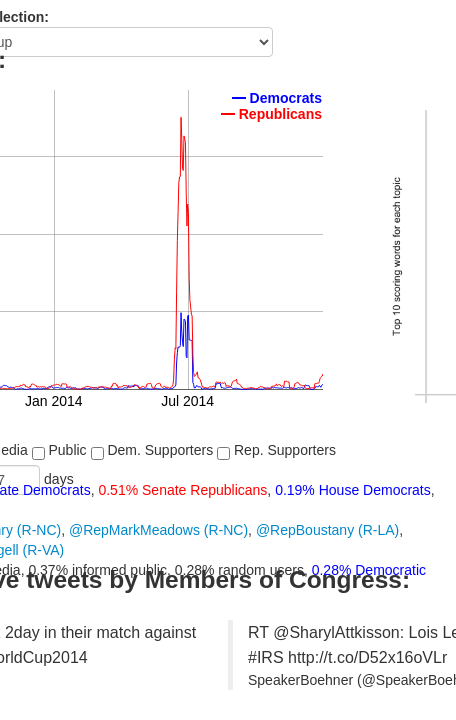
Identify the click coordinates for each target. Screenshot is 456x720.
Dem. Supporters (152, 451)
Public (59, 451)
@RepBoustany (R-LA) (327, 530)
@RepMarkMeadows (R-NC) (158, 530)
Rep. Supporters (276, 451)
